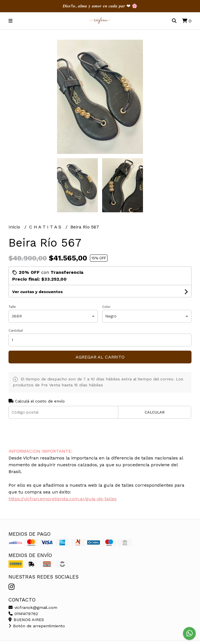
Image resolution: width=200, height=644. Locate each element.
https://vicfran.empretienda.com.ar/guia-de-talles (63, 499)
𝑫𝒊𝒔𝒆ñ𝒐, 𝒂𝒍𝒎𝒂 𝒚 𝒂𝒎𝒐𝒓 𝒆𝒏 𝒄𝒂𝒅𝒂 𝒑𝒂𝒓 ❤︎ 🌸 (100, 6)
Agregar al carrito (100, 357)
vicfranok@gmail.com (33, 607)
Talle (12, 307)
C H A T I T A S (46, 227)
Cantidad (16, 331)
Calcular (155, 412)
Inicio (15, 227)
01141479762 (23, 614)
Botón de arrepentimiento (37, 626)
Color (106, 307)
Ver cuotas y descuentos (37, 292)
